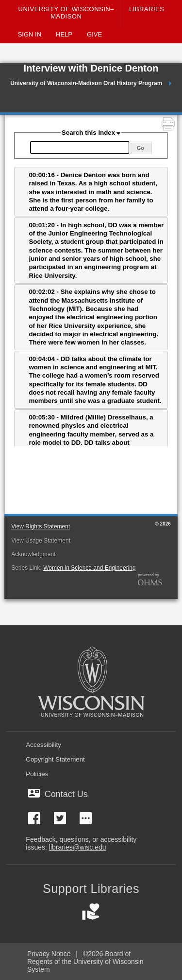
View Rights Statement (41, 526)
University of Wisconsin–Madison (66, 13)
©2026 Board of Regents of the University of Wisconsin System (85, 962)
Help (64, 34)
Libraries (147, 9)
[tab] (91, 192)
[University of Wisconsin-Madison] (91, 686)
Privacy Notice (49, 954)
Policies (37, 774)
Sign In (30, 34)
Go (141, 148)
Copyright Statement (55, 759)
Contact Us (60, 794)
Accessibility (43, 745)
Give (94, 34)
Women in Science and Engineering (90, 568)
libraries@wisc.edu (78, 847)
